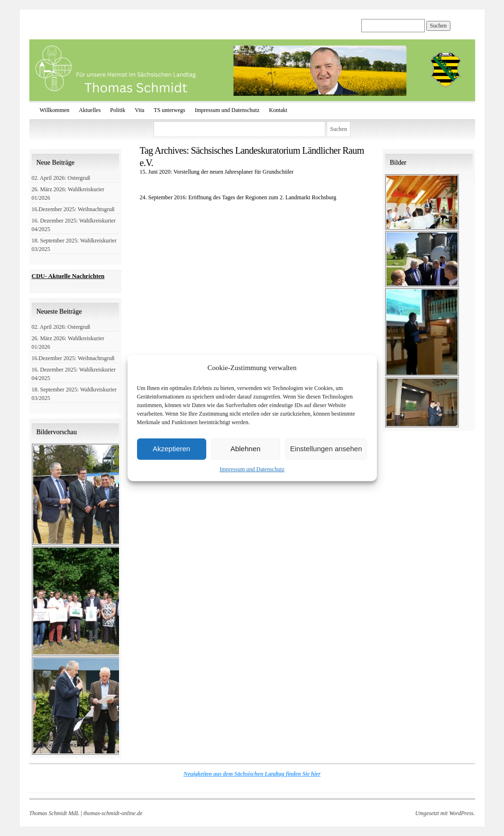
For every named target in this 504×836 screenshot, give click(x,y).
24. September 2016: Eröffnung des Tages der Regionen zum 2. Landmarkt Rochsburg (238, 197)
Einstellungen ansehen (326, 449)
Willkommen (55, 110)
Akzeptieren (171, 449)
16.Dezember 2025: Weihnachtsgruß (73, 209)
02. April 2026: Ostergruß (61, 178)
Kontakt (278, 110)
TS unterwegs (169, 110)
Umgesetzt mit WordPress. (445, 813)
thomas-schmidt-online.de (113, 813)
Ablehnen (245, 449)
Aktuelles (90, 110)
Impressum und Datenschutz (252, 469)
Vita (139, 110)
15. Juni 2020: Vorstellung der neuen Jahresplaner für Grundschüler (217, 172)
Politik (118, 110)
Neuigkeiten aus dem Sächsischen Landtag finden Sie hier (252, 774)
